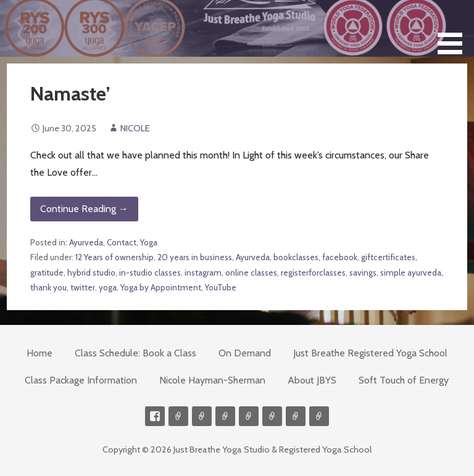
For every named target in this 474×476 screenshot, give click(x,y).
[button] (454, 29)
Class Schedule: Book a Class (135, 353)
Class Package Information (81, 380)
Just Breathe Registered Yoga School (370, 353)
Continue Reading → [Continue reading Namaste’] (84, 209)
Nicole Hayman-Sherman (212, 380)
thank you (48, 287)
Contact (122, 242)
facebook (340, 257)
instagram (203, 273)
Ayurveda (86, 242)
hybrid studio (91, 273)
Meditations (249, 416)
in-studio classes (150, 273)
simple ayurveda (411, 273)
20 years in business (195, 257)
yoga (108, 287)
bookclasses (296, 257)
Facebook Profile (155, 416)
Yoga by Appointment (161, 287)
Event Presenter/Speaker (319, 416)
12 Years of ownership (114, 257)
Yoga (149, 242)
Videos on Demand (202, 416)
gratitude (47, 273)
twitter (83, 287)
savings (363, 273)
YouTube (221, 287)
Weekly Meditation (296, 416)
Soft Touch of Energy (404, 380)
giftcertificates (388, 257)
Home (39, 353)
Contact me (178, 416)
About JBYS (312, 380)
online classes (251, 273)
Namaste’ (70, 93)
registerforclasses (313, 273)
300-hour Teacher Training (225, 416)
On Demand (245, 353)
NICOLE (135, 128)
